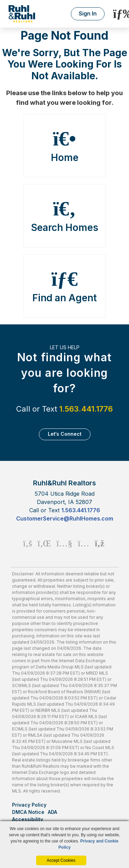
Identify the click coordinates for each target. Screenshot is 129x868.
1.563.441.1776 (86, 409)
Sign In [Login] (88, 13)
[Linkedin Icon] (44, 543)
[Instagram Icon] (83, 543)
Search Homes (65, 216)
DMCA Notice (28, 812)
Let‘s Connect (65, 434)
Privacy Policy (29, 805)
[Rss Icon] (100, 543)
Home (65, 146)
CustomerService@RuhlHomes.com (65, 518)
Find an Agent (65, 286)
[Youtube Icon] (64, 543)
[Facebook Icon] (28, 543)
